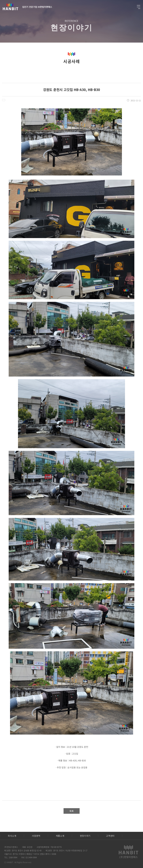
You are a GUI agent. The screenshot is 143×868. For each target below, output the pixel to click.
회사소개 (12, 836)
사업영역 (36, 836)
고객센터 (110, 836)
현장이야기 (85, 836)
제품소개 (60, 836)
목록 (71, 811)
